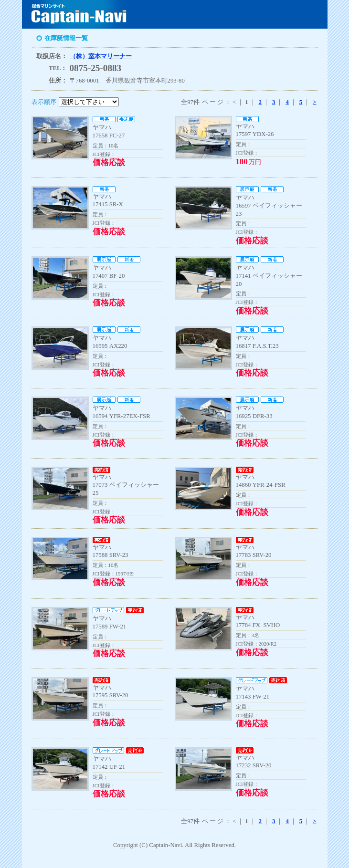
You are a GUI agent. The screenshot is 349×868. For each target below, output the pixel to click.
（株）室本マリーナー (101, 56)
